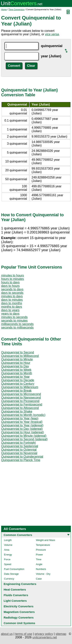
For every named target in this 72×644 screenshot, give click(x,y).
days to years (10, 310)
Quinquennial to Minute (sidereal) (24, 436)
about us (7, 634)
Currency (9, 579)
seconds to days (12, 289)
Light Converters (15, 601)
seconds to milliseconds (17, 327)
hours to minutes (12, 279)
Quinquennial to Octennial (19, 450)
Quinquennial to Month (17, 373)
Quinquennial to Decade (18, 380)
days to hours (10, 286)
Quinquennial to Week (16, 370)
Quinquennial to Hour (16, 363)
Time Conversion (16, 9)
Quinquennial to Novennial (19, 453)
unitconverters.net (45, 637)
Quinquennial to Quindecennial (22, 457)
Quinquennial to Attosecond (20, 408)
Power (39, 555)
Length (8, 540)
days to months (12, 303)
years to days (10, 314)
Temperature (43, 545)
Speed (8, 564)
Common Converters (18, 535)
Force (7, 559)
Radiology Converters (19, 617)
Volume (8, 545)
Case (39, 579)
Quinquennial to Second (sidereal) (24, 439)
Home (4, 9)
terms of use (24, 634)
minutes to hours (12, 275)
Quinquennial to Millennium (20, 387)
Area (7, 550)
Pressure (41, 550)
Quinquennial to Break (16, 391)
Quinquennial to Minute (17, 359)
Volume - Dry (43, 574)
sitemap (61, 634)
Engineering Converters (20, 584)
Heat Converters (15, 589)
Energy (8, 555)
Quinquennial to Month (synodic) (23, 415)
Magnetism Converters (19, 612)
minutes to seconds (14, 317)
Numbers (41, 569)
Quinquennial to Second (18, 352)
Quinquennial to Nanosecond (21, 398)
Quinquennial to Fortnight (18, 443)
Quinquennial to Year (15, 377)
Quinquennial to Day (15, 366)
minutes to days (12, 296)
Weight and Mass (46, 540)
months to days (12, 307)
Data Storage (11, 574)
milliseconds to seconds (17, 324)
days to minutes (12, 300)
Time (39, 559)
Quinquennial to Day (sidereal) (22, 429)
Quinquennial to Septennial (20, 446)
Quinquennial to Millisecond (20, 356)
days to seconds (12, 293)
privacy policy (44, 634)
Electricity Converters (19, 606)
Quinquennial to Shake (17, 411)
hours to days (10, 282)
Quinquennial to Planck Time (21, 460)
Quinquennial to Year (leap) (20, 418)
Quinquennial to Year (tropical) (22, 422)
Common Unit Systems (19, 623)
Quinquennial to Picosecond (20, 401)
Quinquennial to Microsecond (21, 394)
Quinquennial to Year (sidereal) (22, 425)
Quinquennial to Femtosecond (22, 404)
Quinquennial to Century (18, 384)
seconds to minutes (14, 321)
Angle (39, 564)
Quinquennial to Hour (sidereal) (22, 432)
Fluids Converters (16, 595)
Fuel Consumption (14, 569)
